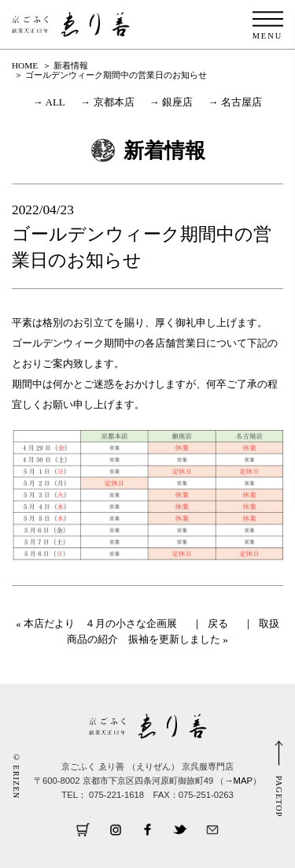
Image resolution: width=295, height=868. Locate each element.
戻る (218, 623)
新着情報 (71, 65)
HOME (25, 65)
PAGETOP (279, 797)
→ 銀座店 (171, 102)
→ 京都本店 (107, 102)
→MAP (238, 781)
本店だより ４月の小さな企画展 (100, 623)
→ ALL (49, 102)
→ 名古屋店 (235, 102)
